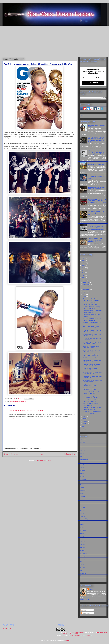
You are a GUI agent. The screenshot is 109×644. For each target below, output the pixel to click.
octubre (85, 287)
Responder (12, 419)
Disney (82, 485)
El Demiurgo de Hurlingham (17, 410)
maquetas (83, 508)
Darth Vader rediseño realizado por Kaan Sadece (92, 347)
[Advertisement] (55, 41)
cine (81, 462)
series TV (82, 542)
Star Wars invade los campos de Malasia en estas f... (92, 343)
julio (85, 294)
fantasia (82, 493)
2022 (83, 268)
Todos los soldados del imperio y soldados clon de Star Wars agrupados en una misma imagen (97, 201)
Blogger (67, 640)
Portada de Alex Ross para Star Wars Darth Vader (92, 412)
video (81, 570)
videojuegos (83, 573)
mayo (85, 416)
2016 (83, 427)
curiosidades (83, 476)
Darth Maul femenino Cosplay (91, 358)
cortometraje (83, 471)
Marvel (82, 513)
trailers (82, 565)
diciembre (86, 282)
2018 (83, 278)
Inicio (41, 454)
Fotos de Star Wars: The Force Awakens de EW (92, 315)
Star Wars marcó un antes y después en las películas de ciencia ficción (96, 240)
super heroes (84, 553)
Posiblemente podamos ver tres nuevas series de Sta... (92, 323)
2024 (83, 263)
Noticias (82, 525)
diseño (82, 482)
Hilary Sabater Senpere (78, 632)
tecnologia (83, 556)
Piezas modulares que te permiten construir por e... (92, 377)
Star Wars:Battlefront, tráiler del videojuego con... (92, 405)
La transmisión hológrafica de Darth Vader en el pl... (91, 393)
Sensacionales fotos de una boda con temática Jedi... (92, 373)
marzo (85, 421)
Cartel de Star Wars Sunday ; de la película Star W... (92, 331)
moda (81, 522)
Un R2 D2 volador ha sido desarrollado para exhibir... (91, 369)
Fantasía (82, 496)
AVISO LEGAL (7, 629)
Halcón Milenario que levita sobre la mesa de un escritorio (97, 188)
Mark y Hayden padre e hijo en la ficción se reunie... (92, 361)
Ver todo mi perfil (85, 600)
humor (18, 401)
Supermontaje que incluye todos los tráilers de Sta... (92, 335)
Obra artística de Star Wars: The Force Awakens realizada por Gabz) (97, 176)
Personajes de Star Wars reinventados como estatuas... (92, 300)
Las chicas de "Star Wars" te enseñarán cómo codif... (91, 304)
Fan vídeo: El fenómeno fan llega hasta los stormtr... (92, 408)
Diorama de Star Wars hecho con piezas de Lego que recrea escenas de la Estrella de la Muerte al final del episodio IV (97, 227)
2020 (83, 273)
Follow (82, 116)
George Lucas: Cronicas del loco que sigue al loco (92, 351)
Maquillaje (83, 510)
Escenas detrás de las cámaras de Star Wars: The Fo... (92, 365)
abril (85, 419)
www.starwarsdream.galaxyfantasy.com (81, 636)
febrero (85, 423)
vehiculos (82, 567)
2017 (83, 280)
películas (82, 528)
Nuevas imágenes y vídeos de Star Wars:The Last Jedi (91, 397)
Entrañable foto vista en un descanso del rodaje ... (90, 389)
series (82, 539)
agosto (85, 292)
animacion (83, 439)
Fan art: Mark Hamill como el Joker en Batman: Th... (91, 327)
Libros (82, 505)
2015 (83, 429)
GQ (60, 136)
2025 (83, 260)
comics (82, 468)
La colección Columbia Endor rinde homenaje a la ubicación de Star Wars (97, 213)
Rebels (82, 533)
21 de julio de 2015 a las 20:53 (34, 410)
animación (83, 442)
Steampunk (83, 550)
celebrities (13, 401)
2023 (83, 265)
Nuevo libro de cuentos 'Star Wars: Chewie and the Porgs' (96, 164)
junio (85, 297)
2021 (83, 270)
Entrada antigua (70, 454)
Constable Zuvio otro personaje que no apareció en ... (92, 308)
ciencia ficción (84, 459)
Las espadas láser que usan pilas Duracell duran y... (92, 311)
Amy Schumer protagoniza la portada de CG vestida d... (91, 355)
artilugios (82, 451)
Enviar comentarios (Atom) (44, 460)
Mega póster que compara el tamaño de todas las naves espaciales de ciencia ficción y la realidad (97, 140)
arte (81, 448)
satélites (82, 536)
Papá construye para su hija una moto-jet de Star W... (92, 319)
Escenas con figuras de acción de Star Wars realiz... (92, 381)
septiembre (87, 289)
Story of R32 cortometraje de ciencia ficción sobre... (91, 385)
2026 (83, 258)
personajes (83, 530)
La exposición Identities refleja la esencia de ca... (92, 339)
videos (82, 576)
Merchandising (84, 519)
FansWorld (83, 491)
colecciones (83, 465)
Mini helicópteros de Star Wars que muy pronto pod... (91, 401)
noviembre (86, 285)
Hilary (91, 589)
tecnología (83, 559)
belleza (82, 454)
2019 (83, 275)
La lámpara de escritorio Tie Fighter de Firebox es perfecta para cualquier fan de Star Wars (97, 152)
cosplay (82, 473)
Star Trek (82, 545)
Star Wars (23, 401)
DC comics (83, 479)
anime (82, 445)
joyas (81, 502)
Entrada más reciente (11, 454)
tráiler (81, 562)
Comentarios (85, 613)
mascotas (83, 516)
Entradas (84, 610)
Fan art (82, 488)
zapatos (82, 579)
